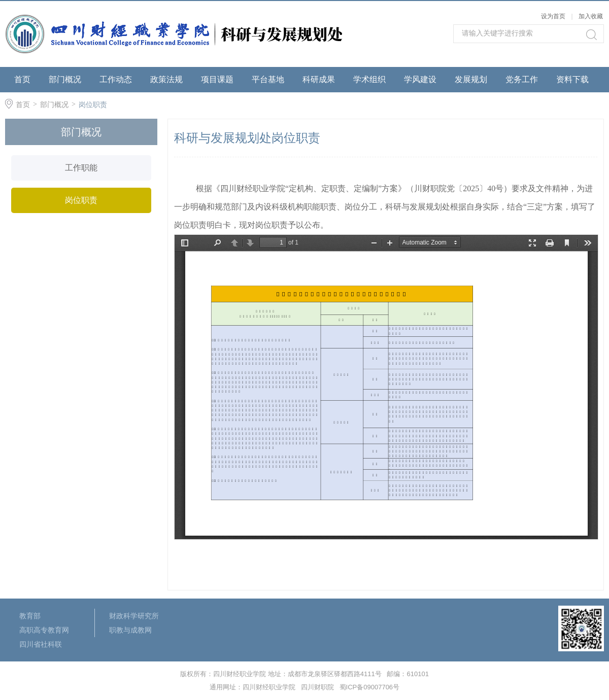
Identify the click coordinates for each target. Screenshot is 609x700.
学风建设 (420, 79)
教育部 (30, 616)
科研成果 (319, 79)
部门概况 (65, 79)
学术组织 (369, 79)
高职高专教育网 (44, 630)
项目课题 (217, 79)
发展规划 (471, 79)
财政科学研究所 (134, 616)
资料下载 (572, 79)
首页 (22, 79)
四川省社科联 (41, 644)
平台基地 (268, 79)
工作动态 (116, 79)
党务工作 (522, 79)
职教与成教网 (130, 630)
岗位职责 (93, 104)
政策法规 (166, 79)
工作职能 (81, 168)
